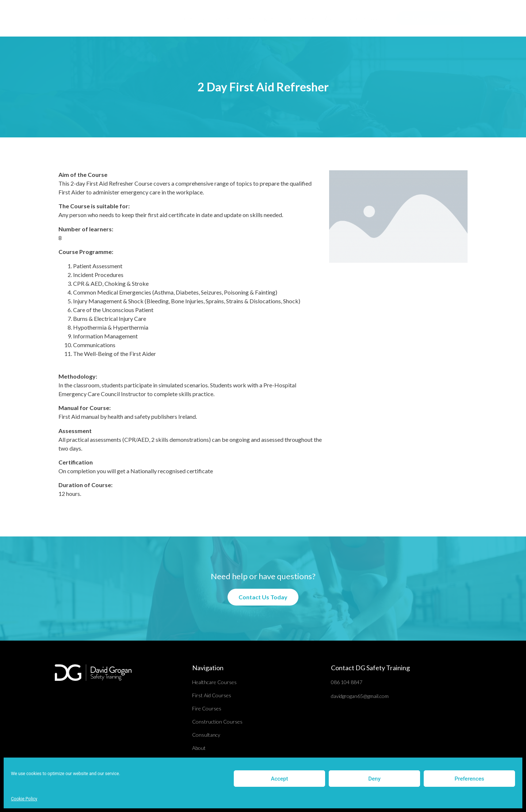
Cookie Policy (24, 799)
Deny (374, 779)
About (332, 18)
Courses (216, 18)
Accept (279, 779)
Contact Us (363, 18)
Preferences (469, 779)
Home (185, 18)
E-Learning (257, 18)
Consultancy (299, 18)
